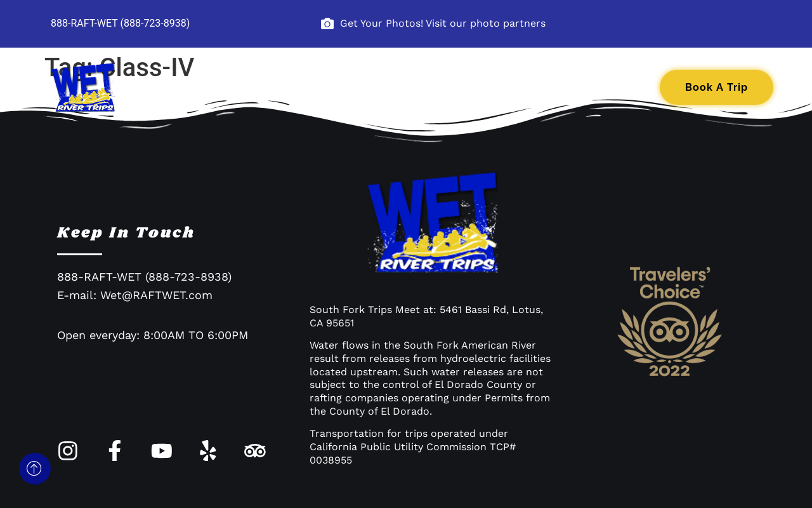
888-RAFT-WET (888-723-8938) (120, 23)
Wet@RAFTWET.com (156, 299)
